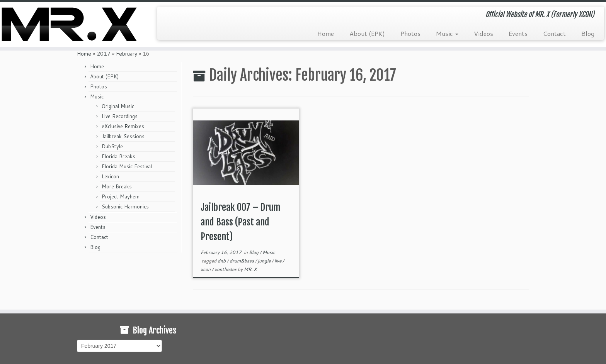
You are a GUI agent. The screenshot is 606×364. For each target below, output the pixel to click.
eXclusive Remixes (123, 126)
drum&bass (242, 261)
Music (447, 33)
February (127, 54)
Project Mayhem (121, 196)
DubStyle (112, 146)
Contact (554, 33)
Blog (588, 33)
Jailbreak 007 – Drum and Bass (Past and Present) (240, 222)
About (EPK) (367, 33)
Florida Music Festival (127, 166)
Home (326, 33)
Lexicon (110, 176)
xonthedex (226, 269)
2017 (104, 54)
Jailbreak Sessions (123, 136)
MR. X (250, 269)
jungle (265, 261)
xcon (206, 269)
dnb (222, 261)
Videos (483, 33)
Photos (410, 33)
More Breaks (117, 186)
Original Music (118, 106)
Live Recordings (120, 116)
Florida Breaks (118, 156)
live (278, 261)
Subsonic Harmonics (125, 207)
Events (518, 33)
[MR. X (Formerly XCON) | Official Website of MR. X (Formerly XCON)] (70, 24)
